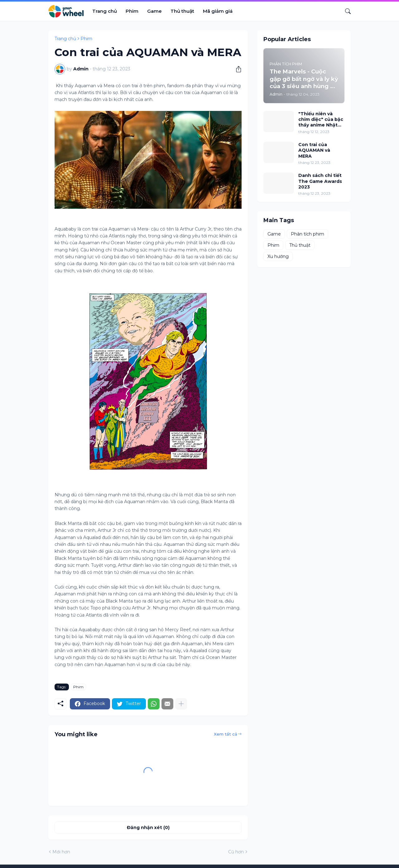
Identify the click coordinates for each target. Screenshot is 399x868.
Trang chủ (105, 11)
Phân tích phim (308, 234)
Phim (132, 11)
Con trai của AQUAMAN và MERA (314, 150)
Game (154, 11)
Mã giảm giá (218, 11)
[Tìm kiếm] (345, 11)
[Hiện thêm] (181, 704)
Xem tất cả (226, 734)
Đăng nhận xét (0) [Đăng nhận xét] (148, 827)
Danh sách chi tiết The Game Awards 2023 (320, 181)
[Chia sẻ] (236, 69)
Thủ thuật (182, 11)
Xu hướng (278, 256)
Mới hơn (61, 852)
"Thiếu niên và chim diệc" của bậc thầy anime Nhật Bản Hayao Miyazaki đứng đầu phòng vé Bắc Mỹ (321, 119)
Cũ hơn (236, 852)
